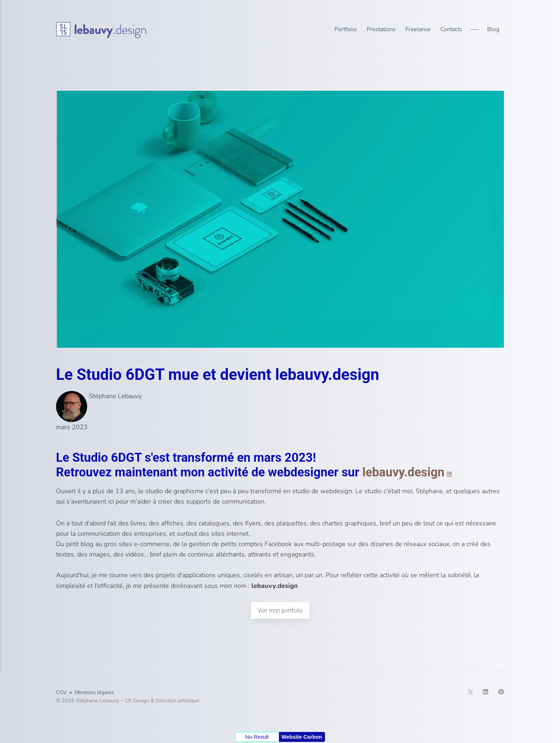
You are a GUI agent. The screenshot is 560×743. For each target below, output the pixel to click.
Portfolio (346, 29)
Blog (493, 29)
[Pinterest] (496, 693)
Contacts (451, 29)
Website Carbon (302, 737)
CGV (61, 693)
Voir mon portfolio (280, 611)
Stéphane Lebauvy (99, 396)
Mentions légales (94, 693)
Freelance (418, 29)
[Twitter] (466, 693)
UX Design (137, 701)
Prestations (381, 29)
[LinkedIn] (481, 693)
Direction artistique (177, 701)
